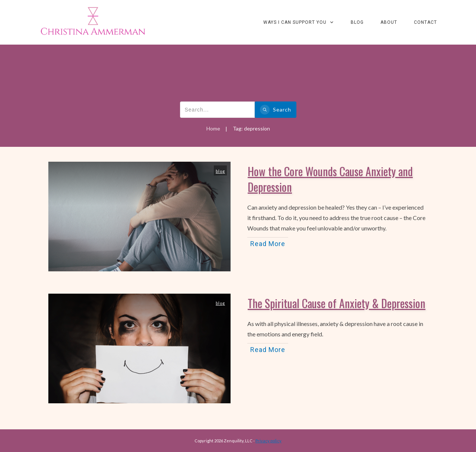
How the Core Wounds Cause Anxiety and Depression (330, 179)
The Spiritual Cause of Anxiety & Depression (337, 303)
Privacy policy (268, 441)
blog (220, 171)
